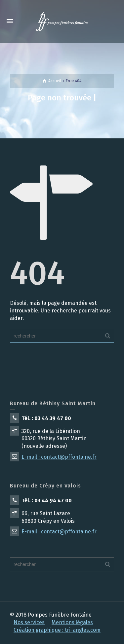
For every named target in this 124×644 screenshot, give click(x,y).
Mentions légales (72, 622)
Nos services (29, 622)
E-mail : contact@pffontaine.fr (59, 457)
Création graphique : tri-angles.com (57, 630)
